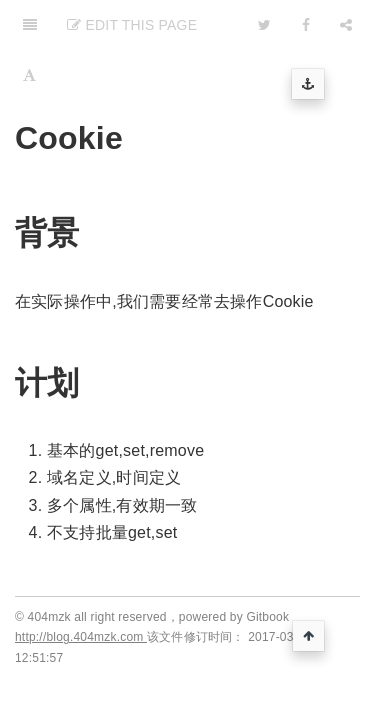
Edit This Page (132, 25)
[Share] (346, 25)
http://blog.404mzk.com (81, 637)
